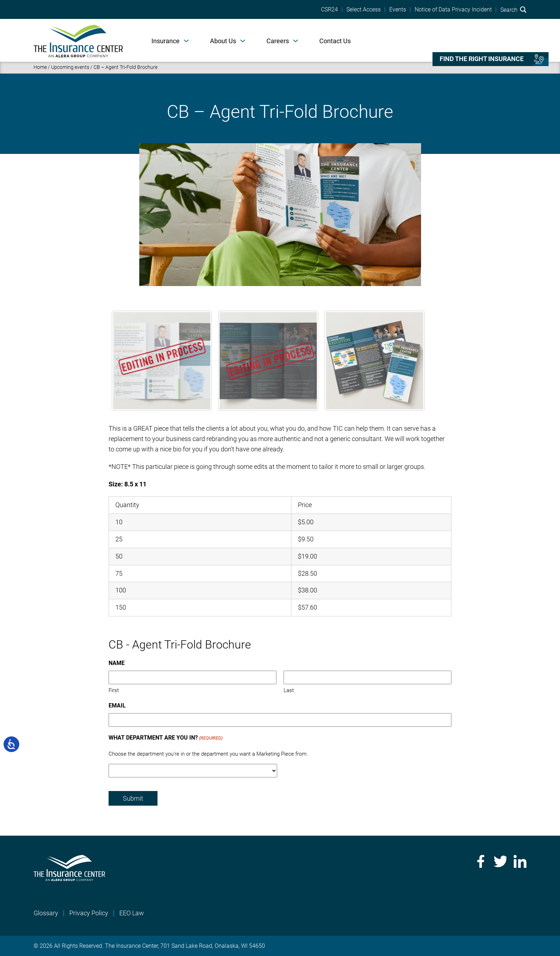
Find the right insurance (482, 59)
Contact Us (335, 41)
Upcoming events (70, 67)
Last (289, 690)
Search (513, 10)
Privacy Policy (89, 913)
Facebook (480, 861)
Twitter (500, 861)
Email (117, 705)
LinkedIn (520, 861)
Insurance (166, 41)
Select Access (364, 10)
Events (398, 10)
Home (40, 67)
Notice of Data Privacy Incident (453, 10)
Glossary (46, 913)
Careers (278, 41)
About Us (223, 41)
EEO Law (132, 913)
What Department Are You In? (166, 738)
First (114, 690)
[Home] (78, 40)
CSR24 (329, 10)
